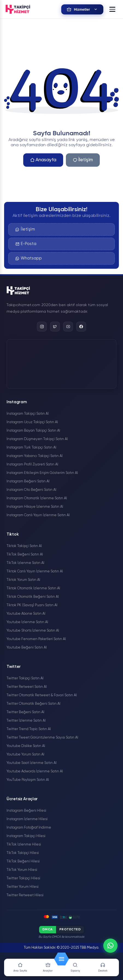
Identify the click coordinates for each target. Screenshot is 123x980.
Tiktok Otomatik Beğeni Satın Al (33, 597)
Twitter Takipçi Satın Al (25, 678)
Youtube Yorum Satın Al (25, 755)
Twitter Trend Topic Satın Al (29, 729)
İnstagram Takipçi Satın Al (28, 414)
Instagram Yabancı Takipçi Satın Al (35, 456)
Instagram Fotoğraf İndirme (29, 828)
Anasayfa (43, 160)
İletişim (83, 160)
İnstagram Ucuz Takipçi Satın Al (32, 422)
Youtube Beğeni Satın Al (27, 648)
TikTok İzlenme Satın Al (25, 563)
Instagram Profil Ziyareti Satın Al (32, 464)
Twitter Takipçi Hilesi (23, 878)
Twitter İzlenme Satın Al (26, 721)
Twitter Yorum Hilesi (23, 887)
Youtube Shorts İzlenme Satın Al (33, 631)
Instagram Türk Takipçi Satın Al (31, 448)
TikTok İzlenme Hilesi (24, 845)
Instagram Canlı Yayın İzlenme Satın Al (38, 515)
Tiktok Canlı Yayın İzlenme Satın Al (35, 571)
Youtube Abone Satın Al (26, 614)
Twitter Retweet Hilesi (25, 895)
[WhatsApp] (110, 946)
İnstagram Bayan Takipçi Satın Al (33, 431)
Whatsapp (29, 258)
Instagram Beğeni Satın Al (28, 481)
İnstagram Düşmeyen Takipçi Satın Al (37, 439)
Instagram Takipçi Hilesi (26, 836)
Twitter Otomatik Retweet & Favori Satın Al (42, 695)
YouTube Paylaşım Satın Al (28, 780)
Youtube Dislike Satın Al (26, 746)
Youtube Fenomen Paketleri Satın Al (36, 639)
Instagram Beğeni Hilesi (26, 811)
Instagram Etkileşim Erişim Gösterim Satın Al (42, 473)
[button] (112, 9)
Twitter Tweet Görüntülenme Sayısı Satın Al (42, 738)
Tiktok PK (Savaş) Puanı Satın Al (32, 605)
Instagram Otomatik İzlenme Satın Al (37, 498)
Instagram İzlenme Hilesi (27, 819)
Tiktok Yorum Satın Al (23, 580)
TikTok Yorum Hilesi (22, 870)
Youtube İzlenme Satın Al (27, 622)
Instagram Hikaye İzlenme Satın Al (35, 507)
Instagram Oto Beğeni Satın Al (31, 490)
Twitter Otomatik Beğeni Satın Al (33, 704)
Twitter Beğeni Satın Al (25, 712)
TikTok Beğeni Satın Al (25, 555)
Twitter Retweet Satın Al (27, 687)
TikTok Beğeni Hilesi (23, 861)
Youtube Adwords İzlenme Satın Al (35, 771)
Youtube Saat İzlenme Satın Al (32, 763)
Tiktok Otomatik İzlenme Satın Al (33, 588)
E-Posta (26, 244)
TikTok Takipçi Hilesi (23, 853)
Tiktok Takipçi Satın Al (24, 546)
